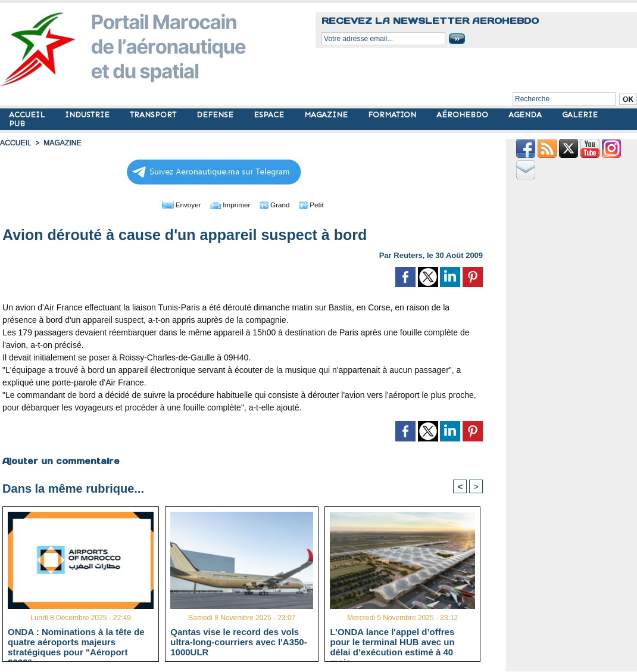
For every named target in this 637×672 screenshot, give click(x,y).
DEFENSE (216, 115)
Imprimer (229, 204)
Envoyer (175, 204)
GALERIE (580, 115)
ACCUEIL (28, 115)
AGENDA (526, 115)
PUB (17, 124)
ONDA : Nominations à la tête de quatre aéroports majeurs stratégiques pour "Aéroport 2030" (76, 642)
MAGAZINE (327, 115)
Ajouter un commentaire (60, 461)
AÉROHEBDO (463, 115)
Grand (279, 204)
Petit (319, 204)
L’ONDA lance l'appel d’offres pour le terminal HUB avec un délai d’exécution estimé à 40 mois (392, 642)
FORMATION (393, 115)
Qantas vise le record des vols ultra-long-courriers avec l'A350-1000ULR (238, 642)
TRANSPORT (154, 115)
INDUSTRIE (88, 115)
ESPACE (270, 115)
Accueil (15, 143)
